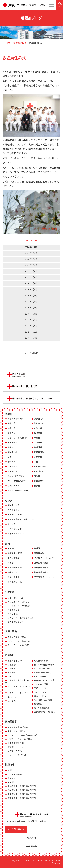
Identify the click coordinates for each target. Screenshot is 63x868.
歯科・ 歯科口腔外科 (17, 481)
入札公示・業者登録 (43, 700)
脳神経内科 (39, 419)
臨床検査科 (39, 553)
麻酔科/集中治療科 (16, 476)
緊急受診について (16, 622)
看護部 (11, 563)
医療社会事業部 (41, 563)
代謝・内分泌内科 (16, 419)
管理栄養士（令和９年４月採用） (23, 798)
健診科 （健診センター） (19, 491)
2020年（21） (32, 284)
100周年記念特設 (42, 708)
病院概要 (12, 673)
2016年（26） (32, 308)
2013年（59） (32, 326)
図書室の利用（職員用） (45, 712)
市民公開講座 (40, 677)
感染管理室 (13, 572)
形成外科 (38, 447)
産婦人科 (12, 462)
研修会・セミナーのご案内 (20, 739)
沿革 (10, 677)
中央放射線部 (14, 558)
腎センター (13, 524)
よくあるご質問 (41, 684)
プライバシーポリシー (18, 693)
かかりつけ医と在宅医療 (19, 606)
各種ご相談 (13, 614)
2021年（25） (32, 277)
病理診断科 (39, 471)
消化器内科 (39, 423)
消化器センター (15, 515)
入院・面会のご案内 (17, 637)
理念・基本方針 (15, 661)
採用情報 (10, 765)
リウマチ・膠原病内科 (18, 438)
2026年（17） (32, 247)
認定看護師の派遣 (16, 743)
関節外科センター (16, 534)
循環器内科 (13, 428)
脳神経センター (15, 505)
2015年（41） (32, 314)
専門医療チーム (15, 582)
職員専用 (32, 838)
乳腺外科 (38, 443)
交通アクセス (40, 688)
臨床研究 (12, 697)
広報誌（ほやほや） (43, 673)
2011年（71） (32, 338)
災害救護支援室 (41, 572)
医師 (10, 770)
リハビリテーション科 (44, 558)
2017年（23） (32, 302)
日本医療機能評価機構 (44, 665)
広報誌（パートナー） (18, 747)
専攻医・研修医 (15, 775)
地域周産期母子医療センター (21, 519)
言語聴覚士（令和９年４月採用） (23, 786)
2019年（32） (32, 290)
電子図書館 (32, 847)
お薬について (14, 610)
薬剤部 (11, 548)
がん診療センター (16, 529)
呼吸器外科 (39, 452)
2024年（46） (32, 259)
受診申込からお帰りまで (19, 602)
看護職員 (12, 778)
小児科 (37, 438)
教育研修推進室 (15, 568)
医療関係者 (11, 722)
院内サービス (40, 696)
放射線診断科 (14, 471)
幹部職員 (12, 669)
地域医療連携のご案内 (18, 727)
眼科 (36, 462)
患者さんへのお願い (43, 669)
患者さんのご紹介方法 (18, 731)
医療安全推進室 (41, 568)
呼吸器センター (15, 510)
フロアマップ (40, 692)
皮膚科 (11, 457)
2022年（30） (32, 271)
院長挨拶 (12, 665)
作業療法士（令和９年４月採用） (23, 790)
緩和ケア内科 (14, 486)
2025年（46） (32, 253)
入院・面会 (11, 631)
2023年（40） (32, 265)
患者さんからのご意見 (44, 680)
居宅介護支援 (14, 577)
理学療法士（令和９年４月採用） (23, 794)
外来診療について (16, 598)
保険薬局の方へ (15, 751)
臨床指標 (12, 701)
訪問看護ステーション (44, 577)
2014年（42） (32, 320)
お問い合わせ (18, 829)
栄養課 (37, 548)
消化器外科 (13, 443)
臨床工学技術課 (15, 553)
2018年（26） (32, 296)
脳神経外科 (13, 452)
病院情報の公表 (41, 661)
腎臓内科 (38, 433)
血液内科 (38, 428)
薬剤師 (11, 782)
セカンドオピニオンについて (21, 618)
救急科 (37, 476)
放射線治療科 (40, 467)
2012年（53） (32, 332)
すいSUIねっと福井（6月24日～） (23, 735)
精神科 (37, 486)
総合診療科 (39, 481)
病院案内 (10, 655)
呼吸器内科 (13, 423)
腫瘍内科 (12, 433)
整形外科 (12, 447)
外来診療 (10, 592)
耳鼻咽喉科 (13, 467)
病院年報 (38, 704)
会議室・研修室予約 (17, 755)
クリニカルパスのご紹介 (19, 645)
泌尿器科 (38, 457)
